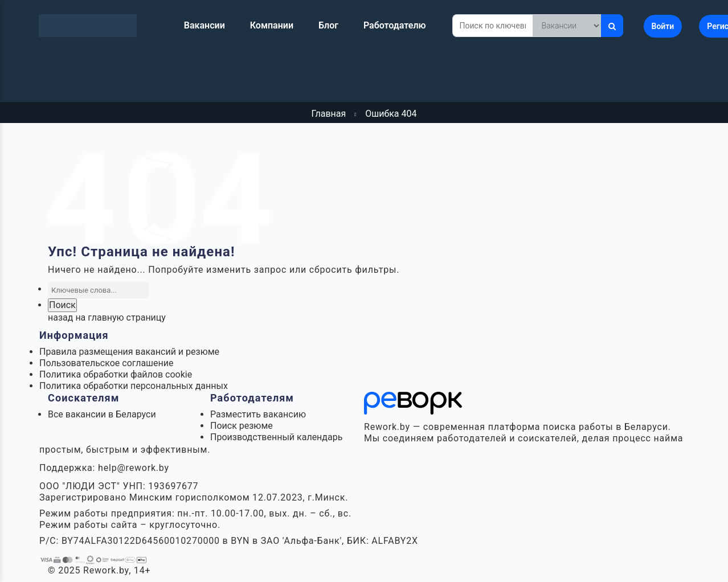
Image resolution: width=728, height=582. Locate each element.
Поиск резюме (242, 426)
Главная (328, 114)
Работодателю (395, 25)
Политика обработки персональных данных (134, 386)
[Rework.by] (88, 26)
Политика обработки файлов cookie (116, 374)
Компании (272, 25)
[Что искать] (567, 26)
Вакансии (205, 25)
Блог (328, 25)
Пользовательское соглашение (107, 363)
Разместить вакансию (258, 414)
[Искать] (612, 26)
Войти (663, 26)
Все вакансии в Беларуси (102, 414)
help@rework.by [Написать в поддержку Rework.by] (134, 468)
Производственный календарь (276, 437)
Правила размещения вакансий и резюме (129, 352)
